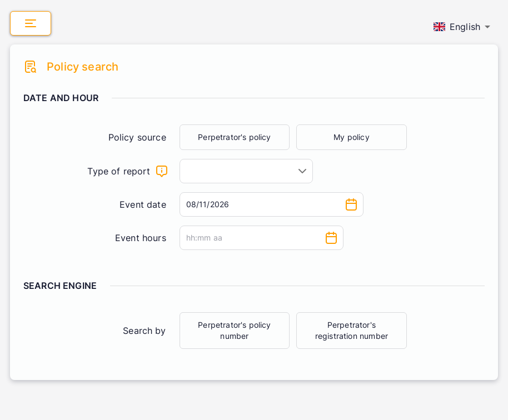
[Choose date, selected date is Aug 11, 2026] (351, 204)
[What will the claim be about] (162, 171)
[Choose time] (331, 238)
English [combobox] (457, 27)
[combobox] (246, 171)
